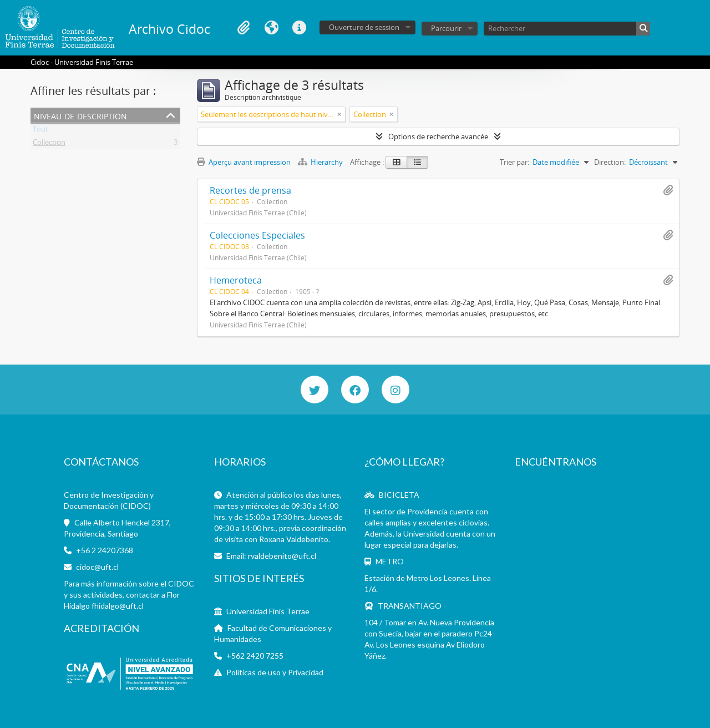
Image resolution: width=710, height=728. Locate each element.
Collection (49, 144)
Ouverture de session (364, 27)
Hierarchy (321, 162)
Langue (271, 28)
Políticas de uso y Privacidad (275, 672)
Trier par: (514, 162)
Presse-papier (244, 28)
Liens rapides (299, 28)
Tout (40, 131)
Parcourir (446, 28)
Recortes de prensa (250, 190)
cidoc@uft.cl (97, 567)
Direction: (610, 162)
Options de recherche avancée (438, 136)
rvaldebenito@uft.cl (282, 556)
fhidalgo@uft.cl (118, 606)
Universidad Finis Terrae (268, 611)
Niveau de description (80, 115)
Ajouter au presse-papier (668, 190)
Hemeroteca (236, 280)
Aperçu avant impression (244, 162)
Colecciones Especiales (257, 235)
